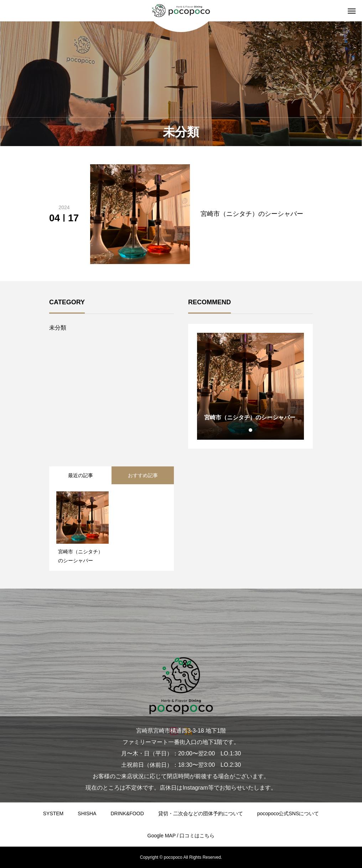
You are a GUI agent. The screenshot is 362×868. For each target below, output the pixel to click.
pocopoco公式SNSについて (288, 813)
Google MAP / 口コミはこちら (181, 836)
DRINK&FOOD (127, 813)
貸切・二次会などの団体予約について (201, 813)
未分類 (58, 328)
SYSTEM (53, 813)
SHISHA (87, 813)
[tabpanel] (250, 386)
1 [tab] (251, 430)
